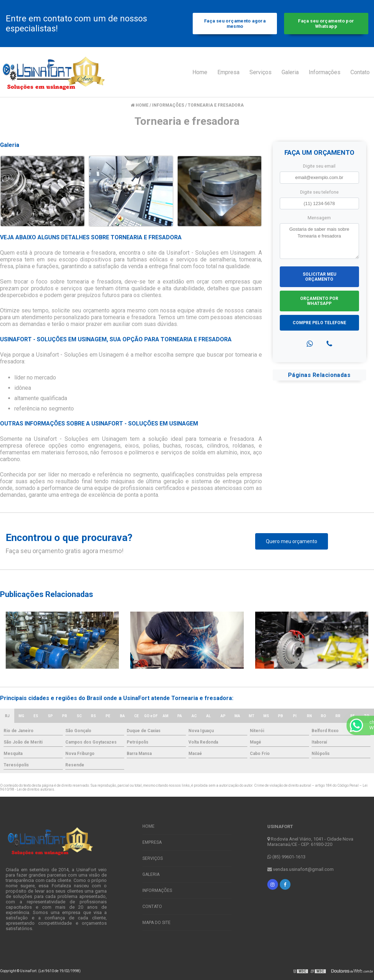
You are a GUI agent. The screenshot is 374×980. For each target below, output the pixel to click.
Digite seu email (319, 166)
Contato (360, 72)
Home (200, 72)
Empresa (228, 72)
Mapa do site (156, 923)
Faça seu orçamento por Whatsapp (326, 24)
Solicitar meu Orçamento (319, 277)
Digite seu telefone (319, 192)
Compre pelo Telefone (319, 323)
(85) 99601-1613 (286, 857)
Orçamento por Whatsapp (319, 301)
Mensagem (319, 218)
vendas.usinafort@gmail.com (300, 869)
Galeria (290, 72)
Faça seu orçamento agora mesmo (235, 24)
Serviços (261, 72)
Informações (325, 72)
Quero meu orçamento (292, 541)
